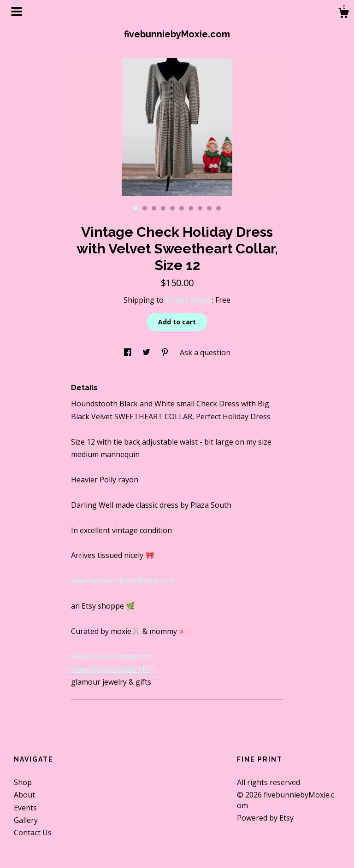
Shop (23, 782)
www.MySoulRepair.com (112, 657)
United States (189, 300)
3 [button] (154, 208)
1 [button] (136, 208)
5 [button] (172, 208)
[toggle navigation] (17, 12)
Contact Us (33, 833)
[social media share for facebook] (129, 352)
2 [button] (145, 208)
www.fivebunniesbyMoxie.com (123, 581)
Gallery (26, 820)
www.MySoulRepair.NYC (112, 669)
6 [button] (182, 208)
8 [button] (200, 208)
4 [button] (163, 208)
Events (25, 808)
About (24, 795)
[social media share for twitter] (147, 352)
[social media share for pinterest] (166, 352)
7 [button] (191, 208)
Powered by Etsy (265, 818)
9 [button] (209, 208)
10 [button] (218, 208)
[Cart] (343, 14)
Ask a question (205, 352)
